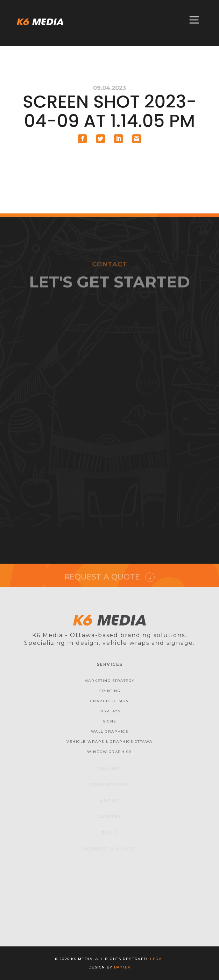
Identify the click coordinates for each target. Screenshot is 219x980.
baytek (122, 967)
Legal (157, 959)
